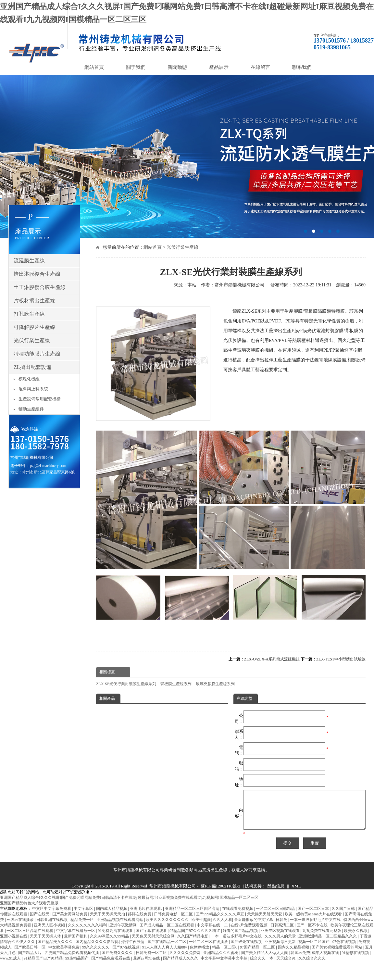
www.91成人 (11, 966)
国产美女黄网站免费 (70, 922)
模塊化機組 (29, 379)
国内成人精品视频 (112, 916)
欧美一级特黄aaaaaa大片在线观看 (314, 922)
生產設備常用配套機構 (40, 399)
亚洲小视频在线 (14, 944)
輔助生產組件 (31, 409)
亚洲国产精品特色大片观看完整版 (29, 911)
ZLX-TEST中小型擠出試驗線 (341, 659)
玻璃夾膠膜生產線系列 (215, 684)
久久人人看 (222, 927)
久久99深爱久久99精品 (110, 944)
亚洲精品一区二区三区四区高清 (193, 916)
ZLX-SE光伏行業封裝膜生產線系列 (126, 684)
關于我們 (136, 67)
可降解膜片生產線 (34, 327)
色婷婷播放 (200, 955)
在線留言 (260, 67)
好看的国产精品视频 (241, 938)
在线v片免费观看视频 (249, 933)
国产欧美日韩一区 (30, 955)
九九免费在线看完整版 (322, 938)
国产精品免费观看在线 (111, 966)
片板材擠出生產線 (34, 301)
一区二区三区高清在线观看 (30, 938)
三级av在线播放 (20, 927)
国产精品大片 (30, 961)
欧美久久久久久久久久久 (168, 927)
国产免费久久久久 (118, 961)
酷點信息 (276, 894)
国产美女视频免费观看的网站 (337, 955)
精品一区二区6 (225, 955)
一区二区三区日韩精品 (276, 916)
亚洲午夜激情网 (124, 933)
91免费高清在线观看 (116, 938)
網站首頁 (94, 67)
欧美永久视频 (356, 938)
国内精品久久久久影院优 (98, 949)
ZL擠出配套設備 (32, 367)
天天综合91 (287, 966)
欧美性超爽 (201, 927)
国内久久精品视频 (294, 955)
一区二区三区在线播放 (209, 949)
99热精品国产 (77, 966)
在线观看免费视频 (238, 916)
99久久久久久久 (96, 955)
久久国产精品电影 (193, 944)
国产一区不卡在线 (312, 933)
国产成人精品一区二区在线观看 (167, 933)
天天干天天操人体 (46, 944)
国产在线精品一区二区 (167, 949)
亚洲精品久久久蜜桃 (221, 961)
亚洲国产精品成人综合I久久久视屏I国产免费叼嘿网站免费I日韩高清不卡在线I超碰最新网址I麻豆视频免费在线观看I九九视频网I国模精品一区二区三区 (129, 905)
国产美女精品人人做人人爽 (265, 961)
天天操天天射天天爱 (265, 922)
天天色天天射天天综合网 (154, 944)
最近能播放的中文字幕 (254, 927)
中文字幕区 (84, 916)
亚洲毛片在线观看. (146, 916)
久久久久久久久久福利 (88, 933)
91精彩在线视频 (356, 961)
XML (296, 894)
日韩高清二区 (283, 933)
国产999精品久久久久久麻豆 (220, 922)
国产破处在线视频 (247, 949)
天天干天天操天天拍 (108, 922)
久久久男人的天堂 (281, 944)
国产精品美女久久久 (56, 949)
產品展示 (219, 67)
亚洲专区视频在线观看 (281, 938)
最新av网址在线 (147, 966)
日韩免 (282, 927)
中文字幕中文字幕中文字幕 (224, 966)
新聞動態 (177, 67)
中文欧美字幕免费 (64, 955)
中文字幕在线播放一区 (76, 938)
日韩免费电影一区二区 (174, 922)
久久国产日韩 (344, 916)
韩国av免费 (300, 961)
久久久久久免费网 (186, 961)
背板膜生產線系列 (176, 684)
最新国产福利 (76, 944)
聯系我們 (302, 67)
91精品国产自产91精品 (44, 966)
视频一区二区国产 (314, 949)
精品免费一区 (83, 927)
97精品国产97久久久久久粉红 (195, 938)
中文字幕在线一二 (213, 933)
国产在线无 (40, 922)
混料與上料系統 (33, 389)
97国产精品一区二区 (258, 955)
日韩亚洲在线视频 (52, 927)
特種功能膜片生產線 (37, 354)
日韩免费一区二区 (152, 961)
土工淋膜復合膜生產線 (40, 287)
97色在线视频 (345, 949)
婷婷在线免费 (140, 922)
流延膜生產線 (29, 261)
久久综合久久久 (312, 966)
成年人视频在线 (326, 961)
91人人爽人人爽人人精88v (165, 955)
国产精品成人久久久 (181, 966)
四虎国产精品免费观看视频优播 (72, 961)
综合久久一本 (262, 966)
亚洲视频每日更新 (281, 949)
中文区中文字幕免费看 (52, 916)
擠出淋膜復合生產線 (37, 274)
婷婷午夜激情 (133, 949)
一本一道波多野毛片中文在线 (316, 927)
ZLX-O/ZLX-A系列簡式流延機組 (272, 659)
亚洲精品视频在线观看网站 (120, 927)
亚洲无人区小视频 (50, 933)
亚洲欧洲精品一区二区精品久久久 (328, 944)
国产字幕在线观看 (152, 938)
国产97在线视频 (126, 955)
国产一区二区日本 (314, 916)
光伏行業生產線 (182, 247)
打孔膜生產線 (29, 314)
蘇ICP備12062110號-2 (220, 894)
